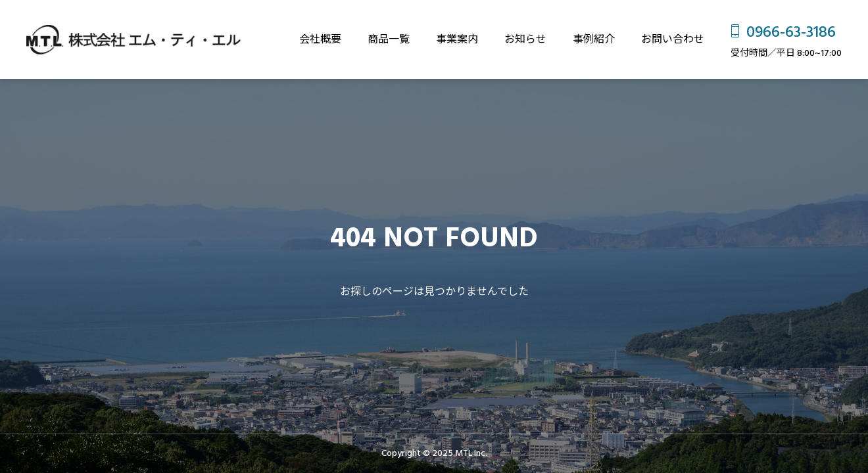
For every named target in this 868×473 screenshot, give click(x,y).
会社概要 (320, 39)
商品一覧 (389, 39)
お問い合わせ (673, 39)
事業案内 (457, 39)
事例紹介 (594, 39)
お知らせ (525, 39)
